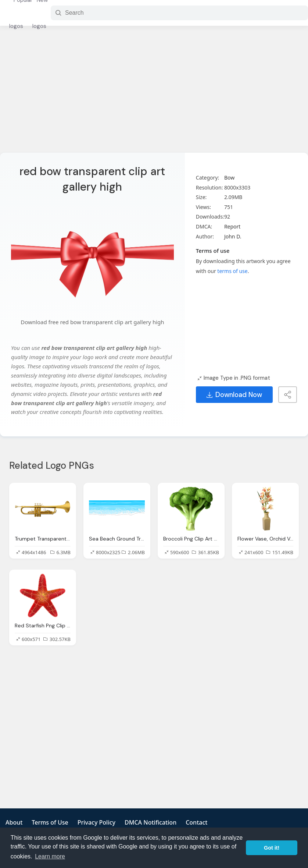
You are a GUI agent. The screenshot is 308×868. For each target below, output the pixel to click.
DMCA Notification (151, 822)
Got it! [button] (272, 848)
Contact (196, 822)
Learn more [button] (50, 856)
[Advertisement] (154, 94)
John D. (233, 236)
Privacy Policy (96, 822)
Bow (229, 178)
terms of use (232, 271)
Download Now (234, 395)
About (14, 822)
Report (232, 226)
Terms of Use (50, 822)
